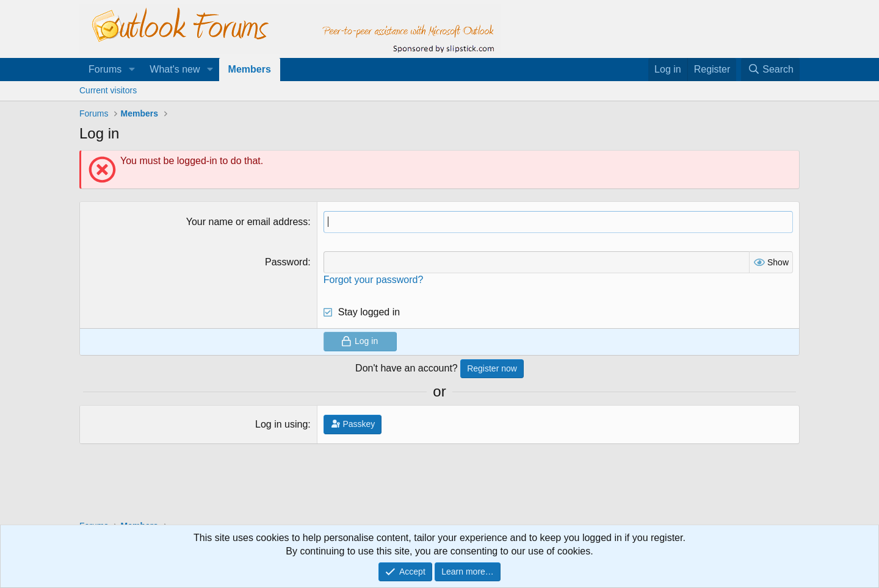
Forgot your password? (374, 280)
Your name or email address (247, 222)
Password (286, 262)
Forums (105, 69)
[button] (132, 70)
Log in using (281, 424)
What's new (175, 69)
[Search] (770, 70)
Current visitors (108, 90)
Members (250, 69)
